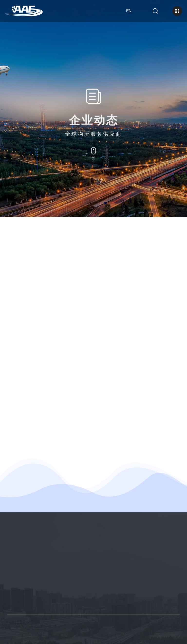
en (129, 11)
